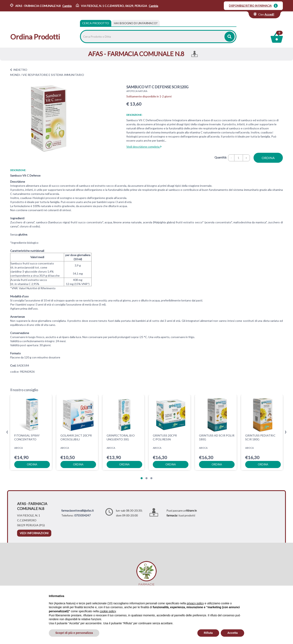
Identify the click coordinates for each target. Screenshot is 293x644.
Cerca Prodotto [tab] (96, 23)
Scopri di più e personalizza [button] (74, 633)
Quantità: (221, 157)
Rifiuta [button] (208, 633)
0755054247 (82, 515)
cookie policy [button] (108, 611)
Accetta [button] (232, 633)
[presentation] (7, 432)
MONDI (15, 75)
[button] (142, 478)
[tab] (136, 23)
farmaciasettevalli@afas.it (78, 510)
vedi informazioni (34, 533)
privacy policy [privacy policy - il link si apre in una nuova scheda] (195, 603)
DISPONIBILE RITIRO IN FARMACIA (250, 6)
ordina (268, 158)
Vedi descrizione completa (144, 147)
